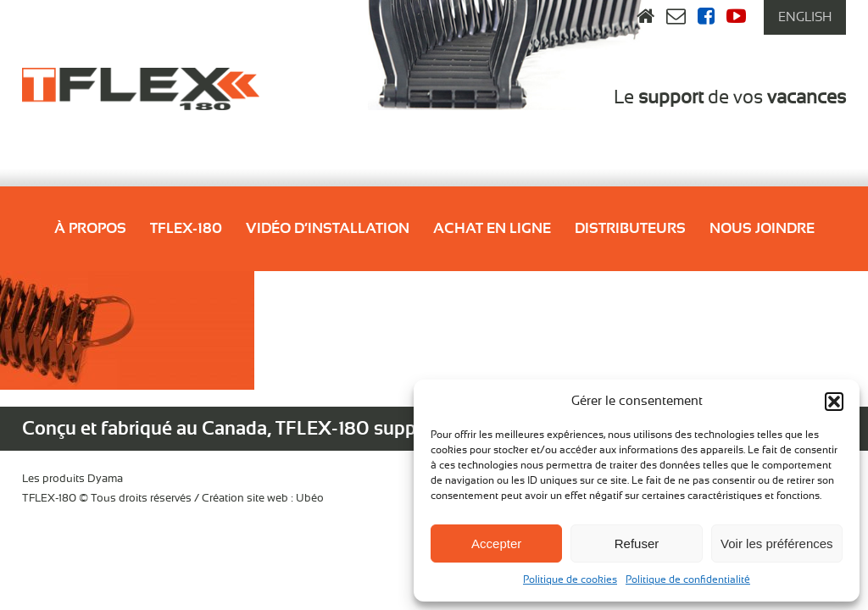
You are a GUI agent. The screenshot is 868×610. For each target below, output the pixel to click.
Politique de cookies (570, 579)
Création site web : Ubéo (263, 499)
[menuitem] (805, 17)
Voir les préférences (777, 543)
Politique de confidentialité (688, 579)
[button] (834, 402)
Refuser (637, 543)
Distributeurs (630, 228)
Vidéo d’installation (328, 228)
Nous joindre (762, 228)
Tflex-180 (186, 228)
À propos (90, 228)
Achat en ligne (492, 228)
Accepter (496, 543)
